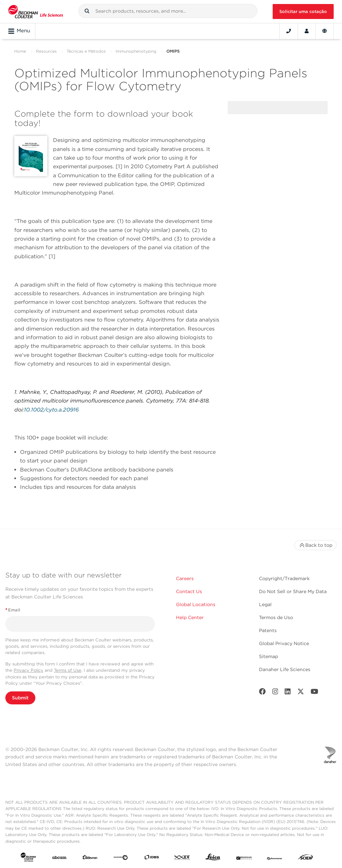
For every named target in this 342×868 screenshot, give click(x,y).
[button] (87, 11)
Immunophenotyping (136, 51)
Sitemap (268, 656)
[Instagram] (275, 693)
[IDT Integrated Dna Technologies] (182, 859)
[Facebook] (262, 693)
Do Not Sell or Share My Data (293, 591)
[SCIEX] (305, 859)
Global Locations (196, 604)
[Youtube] (314, 693)
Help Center (190, 617)
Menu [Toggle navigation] (19, 31)
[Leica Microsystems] (213, 859)
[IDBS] (152, 859)
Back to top (315, 545)
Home (20, 51)
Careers (185, 578)
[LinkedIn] (288, 693)
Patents (268, 630)
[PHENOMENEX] (275, 859)
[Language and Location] (324, 31)
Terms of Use (68, 670)
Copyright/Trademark (284, 578)
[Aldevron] (90, 859)
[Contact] (289, 31)
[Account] (307, 31)
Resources (46, 51)
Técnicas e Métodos (86, 51)
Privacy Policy (28, 670)
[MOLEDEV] (244, 859)
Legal (265, 604)
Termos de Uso (276, 617)
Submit (20, 698)
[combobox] (168, 11)
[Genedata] (121, 859)
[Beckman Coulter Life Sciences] (36, 11)
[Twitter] (301, 693)
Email (13, 610)
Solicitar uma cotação (303, 11)
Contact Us (189, 591)
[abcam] (59, 859)
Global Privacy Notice (284, 643)
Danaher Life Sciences (285, 669)
